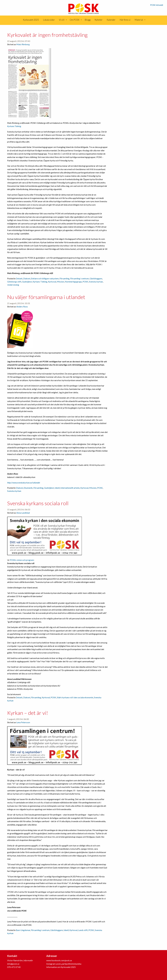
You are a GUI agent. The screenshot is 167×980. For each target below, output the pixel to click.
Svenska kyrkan (96, 282)
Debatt (19, 278)
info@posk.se (13, 964)
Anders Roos (22, 307)
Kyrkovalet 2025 (31, 20)
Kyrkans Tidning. (14, 126)
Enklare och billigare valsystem (45, 278)
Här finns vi (125, 20)
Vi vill (62, 20)
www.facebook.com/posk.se (59, 960)
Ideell (57, 488)
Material (139, 20)
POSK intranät (157, 5)
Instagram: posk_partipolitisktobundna (64, 964)
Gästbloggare (96, 278)
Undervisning (13, 285)
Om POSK (75, 20)
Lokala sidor (49, 20)
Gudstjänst (27, 282)
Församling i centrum (80, 278)
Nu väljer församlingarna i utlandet (46, 297)
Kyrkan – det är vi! (28, 713)
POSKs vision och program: (22, 560)
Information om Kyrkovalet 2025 (61, 967)
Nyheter (99, 20)
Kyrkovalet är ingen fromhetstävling (47, 35)
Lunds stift (83, 930)
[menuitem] (31, 20)
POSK (85, 282)
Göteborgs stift (14, 282)
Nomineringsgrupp (73, 282)
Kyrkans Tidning (40, 282)
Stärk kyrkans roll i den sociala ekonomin (75, 697)
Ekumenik (28, 488)
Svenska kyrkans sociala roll (38, 503)
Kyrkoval (52, 282)
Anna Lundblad (23, 513)
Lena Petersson (23, 722)
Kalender (111, 20)
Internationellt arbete (70, 488)
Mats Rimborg (23, 44)
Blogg (88, 20)
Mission (60, 282)
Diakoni (27, 278)
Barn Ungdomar (23, 930)
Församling (64, 278)
